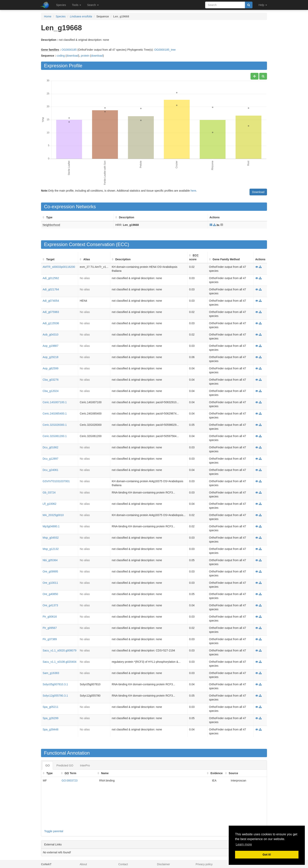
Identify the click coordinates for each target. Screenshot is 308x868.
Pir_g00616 (50, 617)
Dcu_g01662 (50, 447)
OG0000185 (69, 50)
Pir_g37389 (50, 639)
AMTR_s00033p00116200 (59, 267)
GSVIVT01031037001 (56, 481)
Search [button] (93, 5)
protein (85, 56)
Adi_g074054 (51, 301)
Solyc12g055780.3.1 (55, 696)
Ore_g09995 (50, 571)
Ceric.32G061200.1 (55, 436)
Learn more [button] (244, 844)
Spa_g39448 (50, 729)
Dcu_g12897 (50, 459)
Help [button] (263, 5)
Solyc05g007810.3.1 (55, 684)
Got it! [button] (267, 855)
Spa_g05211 (50, 707)
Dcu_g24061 (50, 470)
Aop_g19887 (50, 346)
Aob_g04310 (50, 335)
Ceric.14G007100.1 (55, 402)
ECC (123, 244)
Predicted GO (65, 765)
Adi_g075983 (51, 312)
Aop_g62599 (50, 368)
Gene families (50, 50)
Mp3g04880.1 (51, 526)
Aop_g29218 (50, 357)
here (193, 191)
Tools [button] (77, 5)
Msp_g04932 (51, 538)
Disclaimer (163, 864)
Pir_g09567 (50, 628)
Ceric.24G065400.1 (55, 414)
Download (258, 192)
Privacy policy (204, 864)
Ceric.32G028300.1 (55, 425)
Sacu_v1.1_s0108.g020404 (59, 662)
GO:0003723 (70, 781)
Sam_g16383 (51, 673)
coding (61, 56)
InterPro (85, 765)
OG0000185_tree (165, 50)
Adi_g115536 (51, 323)
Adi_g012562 (51, 278)
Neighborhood (51, 225)
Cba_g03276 (51, 380)
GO (48, 765)
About (83, 864)
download (72, 56)
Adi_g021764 (51, 289)
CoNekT (46, 864)
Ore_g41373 (50, 605)
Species (61, 5)
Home (48, 16)
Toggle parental (54, 831)
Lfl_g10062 (49, 504)
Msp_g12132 (51, 549)
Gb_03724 (49, 492)
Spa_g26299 (50, 718)
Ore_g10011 (50, 583)
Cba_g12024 (51, 391)
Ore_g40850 (50, 594)
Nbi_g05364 (50, 560)
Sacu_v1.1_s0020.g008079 (59, 650)
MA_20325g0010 (53, 515)
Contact (123, 864)
